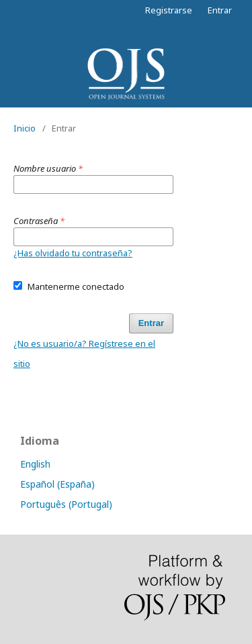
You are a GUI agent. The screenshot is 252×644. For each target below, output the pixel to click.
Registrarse (169, 10)
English (35, 464)
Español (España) (57, 484)
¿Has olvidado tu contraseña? (73, 253)
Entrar (220, 10)
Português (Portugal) (66, 504)
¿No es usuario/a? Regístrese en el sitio (84, 354)
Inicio (25, 128)
